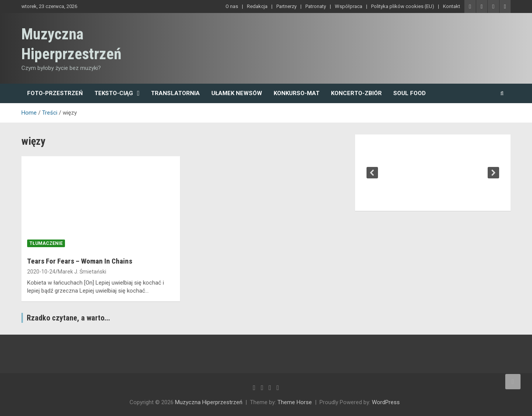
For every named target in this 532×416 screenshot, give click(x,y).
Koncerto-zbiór (356, 93)
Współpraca (349, 6)
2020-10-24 (41, 272)
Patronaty (316, 6)
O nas (232, 6)
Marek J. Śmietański (82, 272)
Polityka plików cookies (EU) (403, 6)
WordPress (386, 402)
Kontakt (452, 6)
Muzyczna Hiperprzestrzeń (209, 402)
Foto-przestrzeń (55, 93)
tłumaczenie (46, 243)
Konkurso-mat (297, 93)
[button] (372, 173)
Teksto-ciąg (114, 93)
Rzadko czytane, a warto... (68, 318)
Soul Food (410, 93)
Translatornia (175, 93)
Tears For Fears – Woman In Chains (80, 261)
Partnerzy (286, 6)
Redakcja (257, 6)
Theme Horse (295, 402)
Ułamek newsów (237, 93)
